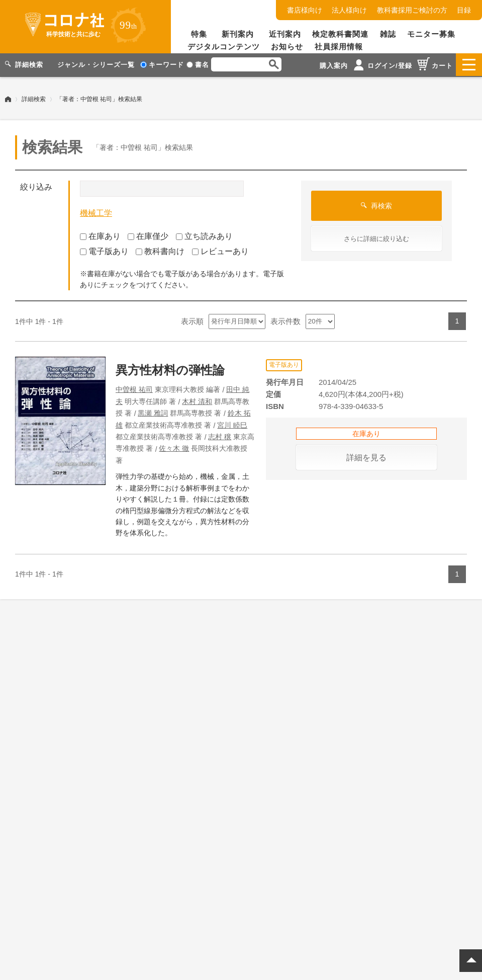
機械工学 (96, 212)
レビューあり (220, 250)
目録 (464, 10)
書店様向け (305, 10)
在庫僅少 (148, 235)
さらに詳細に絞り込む (376, 238)
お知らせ (287, 47)
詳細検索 (34, 98)
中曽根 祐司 (134, 388)
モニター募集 (431, 34)
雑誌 (388, 34)
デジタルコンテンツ (224, 47)
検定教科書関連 (340, 34)
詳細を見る (366, 457)
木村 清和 (197, 400)
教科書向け (160, 250)
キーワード (162, 65)
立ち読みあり (204, 235)
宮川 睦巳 (232, 424)
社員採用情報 (339, 47)
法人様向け (349, 10)
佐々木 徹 (174, 447)
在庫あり (100, 235)
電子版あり (104, 250)
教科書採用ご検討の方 (412, 10)
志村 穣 (220, 436)
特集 (199, 34)
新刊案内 (238, 34)
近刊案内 (285, 34)
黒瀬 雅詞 (153, 412)
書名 (198, 65)
